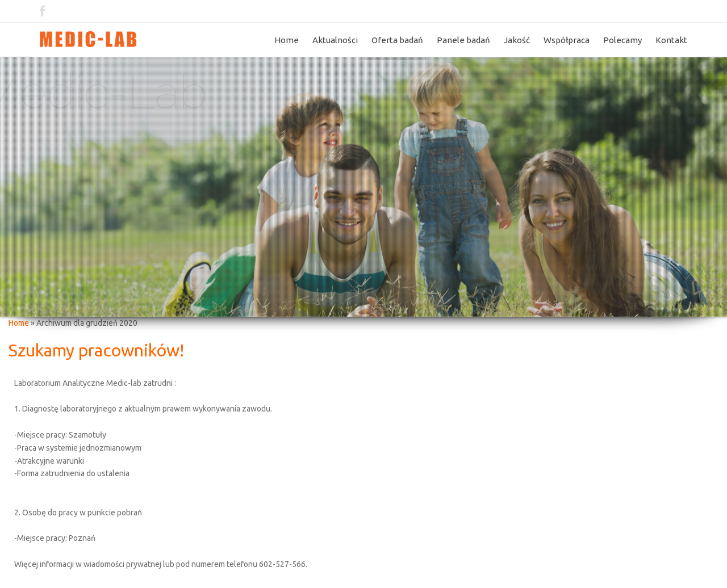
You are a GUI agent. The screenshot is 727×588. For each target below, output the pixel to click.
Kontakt (671, 40)
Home (287, 40)
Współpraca (567, 40)
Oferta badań (397, 40)
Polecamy (622, 40)
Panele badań (463, 40)
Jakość (517, 40)
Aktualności (335, 40)
